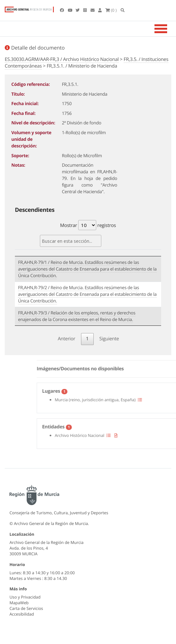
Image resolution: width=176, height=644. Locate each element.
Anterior (66, 339)
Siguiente (109, 339)
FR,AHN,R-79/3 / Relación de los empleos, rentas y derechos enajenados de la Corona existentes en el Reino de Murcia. (77, 316)
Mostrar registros (88, 225)
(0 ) (111, 10)
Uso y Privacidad (25, 597)
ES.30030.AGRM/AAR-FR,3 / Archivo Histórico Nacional (62, 59)
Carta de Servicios (26, 608)
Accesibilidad (22, 614)
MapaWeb (19, 603)
